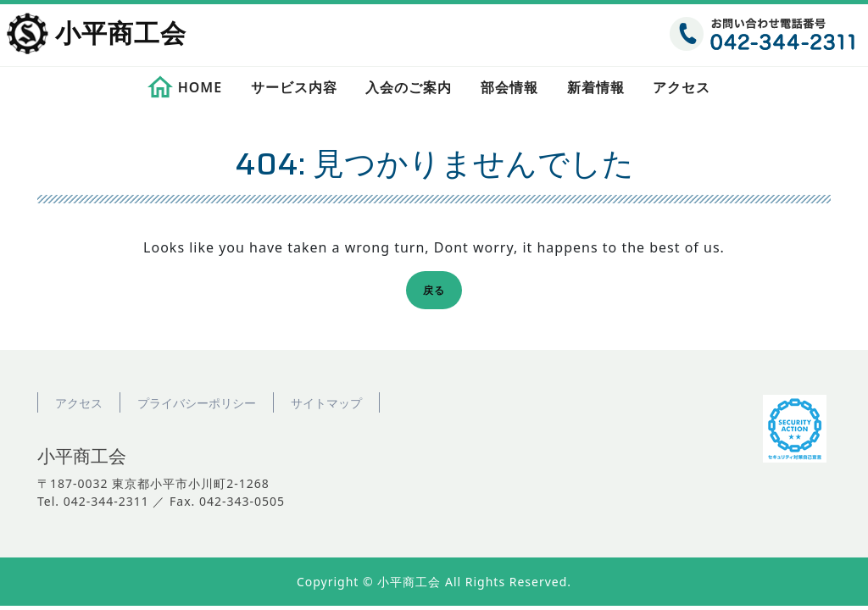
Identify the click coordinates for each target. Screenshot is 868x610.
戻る (439, 293)
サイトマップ (326, 403)
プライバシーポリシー (197, 403)
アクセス (682, 87)
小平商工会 (121, 35)
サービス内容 (294, 87)
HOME (200, 87)
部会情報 (509, 87)
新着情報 (596, 87)
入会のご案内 (409, 87)
